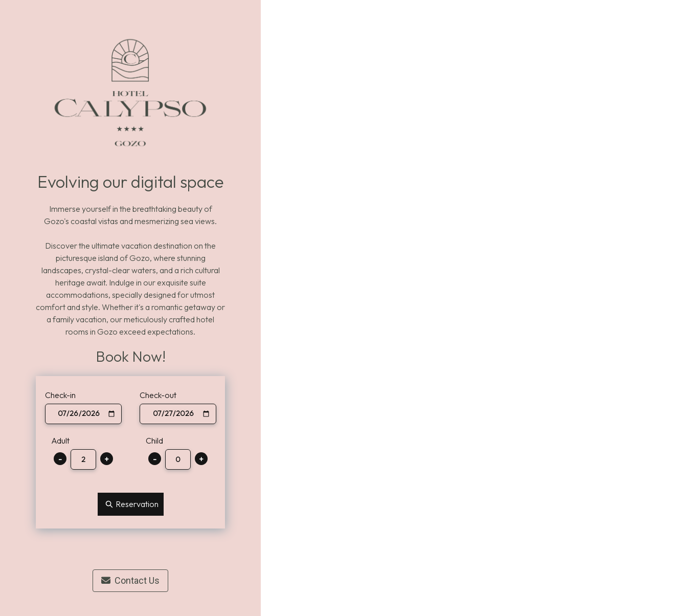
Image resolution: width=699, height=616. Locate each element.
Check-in (60, 395)
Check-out (158, 395)
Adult (60, 441)
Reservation (131, 504)
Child (154, 441)
